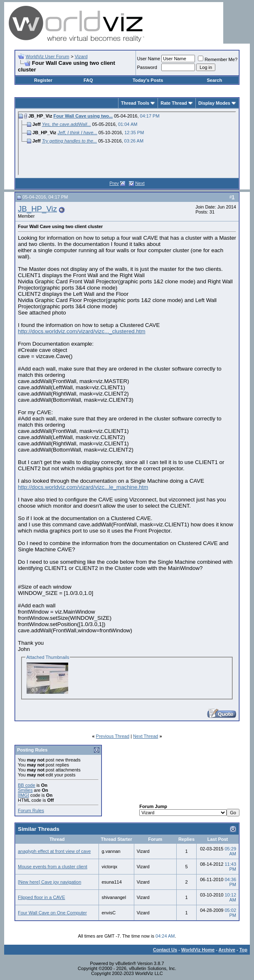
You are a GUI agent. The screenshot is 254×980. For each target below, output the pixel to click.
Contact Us (165, 950)
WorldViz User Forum (48, 56)
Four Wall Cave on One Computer (52, 913)
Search (214, 80)
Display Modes (214, 103)
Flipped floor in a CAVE (42, 897)
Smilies (25, 790)
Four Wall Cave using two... (83, 116)
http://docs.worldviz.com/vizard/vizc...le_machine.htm (83, 487)
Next (140, 183)
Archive (227, 950)
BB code (27, 785)
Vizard (81, 56)
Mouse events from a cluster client (53, 867)
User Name (149, 59)
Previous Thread (113, 736)
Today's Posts (148, 80)
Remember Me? (218, 59)
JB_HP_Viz (37, 209)
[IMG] (23, 795)
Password (147, 67)
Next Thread (145, 736)
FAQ (88, 80)
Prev (114, 183)
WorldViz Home (198, 950)
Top (243, 950)
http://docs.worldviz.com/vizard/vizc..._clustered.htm (82, 331)
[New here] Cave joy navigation (49, 882)
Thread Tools (135, 103)
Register (43, 80)
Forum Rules (31, 811)
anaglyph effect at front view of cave (54, 851)
